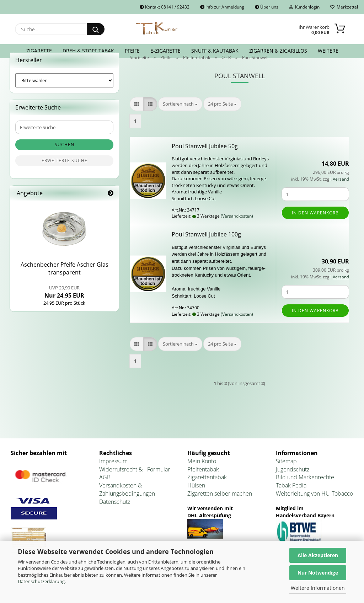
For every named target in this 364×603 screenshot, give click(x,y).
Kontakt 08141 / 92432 (165, 7)
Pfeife (132, 51)
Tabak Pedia (291, 499)
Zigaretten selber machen (220, 507)
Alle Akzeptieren (318, 555)
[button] (137, 118)
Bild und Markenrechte (305, 491)
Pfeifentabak (203, 483)
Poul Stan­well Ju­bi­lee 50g (205, 160)
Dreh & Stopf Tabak (88, 51)
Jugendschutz (293, 483)
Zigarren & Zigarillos (278, 51)
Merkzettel (344, 7)
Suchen (65, 158)
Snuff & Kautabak (215, 51)
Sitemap (286, 475)
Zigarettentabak (207, 491)
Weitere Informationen (318, 588)
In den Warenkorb (315, 226)
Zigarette (39, 51)
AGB (105, 491)
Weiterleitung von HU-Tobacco (314, 507)
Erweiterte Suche (65, 174)
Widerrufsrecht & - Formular (135, 483)
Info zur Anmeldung (222, 7)
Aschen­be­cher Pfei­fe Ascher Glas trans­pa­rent (65, 282)
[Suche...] (96, 29)
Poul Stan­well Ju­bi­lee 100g (206, 248)
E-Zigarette (165, 51)
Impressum (113, 475)
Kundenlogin (304, 7)
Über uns (267, 7)
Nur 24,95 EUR (64, 305)
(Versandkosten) (237, 230)
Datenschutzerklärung (41, 581)
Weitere (328, 51)
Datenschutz (115, 515)
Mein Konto (202, 475)
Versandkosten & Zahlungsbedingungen (127, 503)
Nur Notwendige (318, 573)
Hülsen (196, 499)
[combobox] (180, 118)
